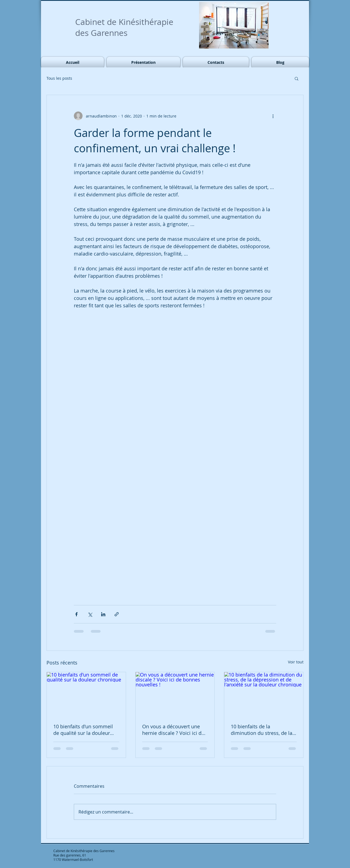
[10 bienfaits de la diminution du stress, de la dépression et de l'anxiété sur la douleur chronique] (264, 694)
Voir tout (296, 662)
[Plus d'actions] (273, 116)
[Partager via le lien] (117, 614)
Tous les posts (59, 78)
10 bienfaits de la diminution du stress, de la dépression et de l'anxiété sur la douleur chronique (262, 730)
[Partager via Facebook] (76, 614)
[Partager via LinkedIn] (103, 614)
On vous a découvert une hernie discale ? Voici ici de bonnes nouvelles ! (173, 730)
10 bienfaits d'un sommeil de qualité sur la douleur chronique (83, 730)
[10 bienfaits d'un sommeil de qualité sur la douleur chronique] (86, 694)
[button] (297, 78)
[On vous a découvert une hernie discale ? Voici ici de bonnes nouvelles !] (175, 694)
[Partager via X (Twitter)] (90, 614)
